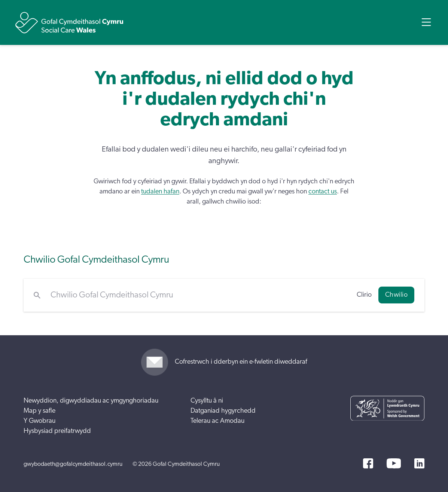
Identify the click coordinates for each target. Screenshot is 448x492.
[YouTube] (394, 463)
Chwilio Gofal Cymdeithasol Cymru (96, 259)
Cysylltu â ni (207, 401)
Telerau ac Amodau (217, 421)
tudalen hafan (160, 192)
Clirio (364, 295)
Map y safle (39, 411)
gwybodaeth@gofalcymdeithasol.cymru (73, 464)
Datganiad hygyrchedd (223, 411)
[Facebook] (368, 463)
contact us (323, 192)
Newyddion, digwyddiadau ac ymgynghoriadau (91, 401)
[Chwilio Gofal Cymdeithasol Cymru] (199, 295)
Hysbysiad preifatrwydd (57, 431)
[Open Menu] (426, 22)
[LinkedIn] (419, 463)
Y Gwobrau (39, 421)
